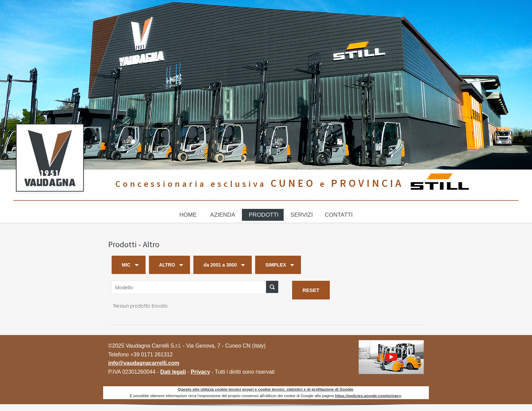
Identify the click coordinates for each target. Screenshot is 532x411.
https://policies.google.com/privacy (368, 396)
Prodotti (264, 215)
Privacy (200, 372)
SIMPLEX (276, 265)
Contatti (339, 215)
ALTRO (167, 265)
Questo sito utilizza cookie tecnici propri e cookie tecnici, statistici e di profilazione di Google (266, 389)
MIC (126, 265)
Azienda (223, 215)
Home (188, 215)
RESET (311, 290)
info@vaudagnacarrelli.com (144, 363)
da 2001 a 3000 (220, 265)
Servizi (302, 215)
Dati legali (173, 372)
